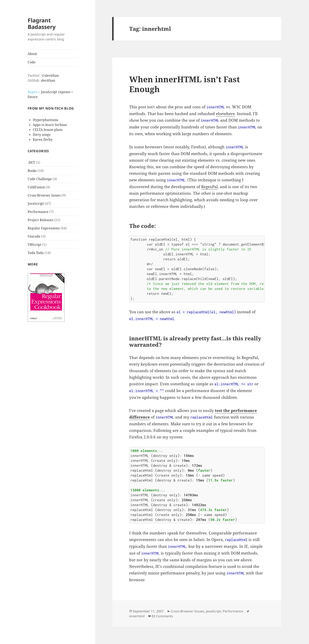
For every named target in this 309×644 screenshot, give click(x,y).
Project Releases (40, 220)
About (32, 54)
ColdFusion (36, 187)
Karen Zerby (43, 140)
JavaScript (36, 204)
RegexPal (209, 187)
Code (32, 62)
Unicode (34, 236)
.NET (31, 162)
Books (32, 171)
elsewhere (225, 114)
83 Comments (162, 616)
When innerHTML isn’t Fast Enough (185, 84)
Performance (38, 212)
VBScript (35, 245)
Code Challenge (40, 179)
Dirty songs (42, 135)
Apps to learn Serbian (50, 125)
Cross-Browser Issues (44, 195)
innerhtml (137, 616)
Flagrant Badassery (42, 23)
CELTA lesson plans (48, 130)
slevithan (52, 75)
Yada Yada (36, 253)
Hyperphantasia (46, 120)
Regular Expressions (44, 228)
